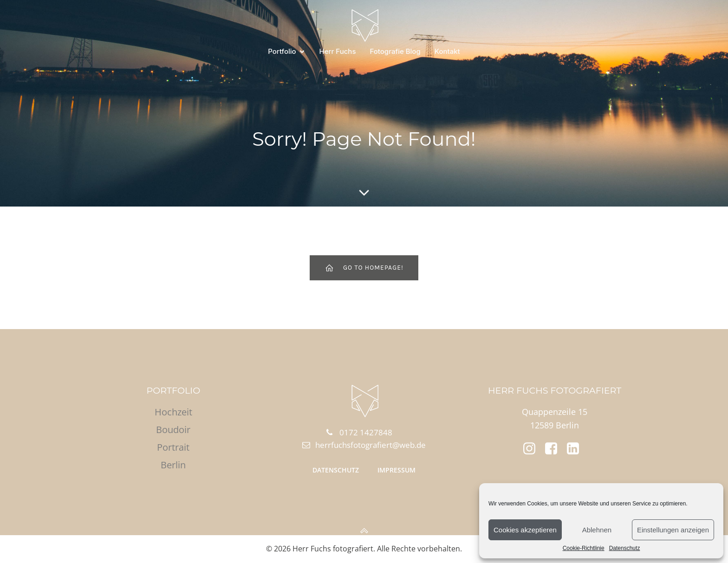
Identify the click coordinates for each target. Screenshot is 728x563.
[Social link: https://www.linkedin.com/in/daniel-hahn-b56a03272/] (576, 449)
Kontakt (447, 51)
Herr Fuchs (338, 51)
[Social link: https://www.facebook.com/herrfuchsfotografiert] (555, 449)
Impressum (396, 470)
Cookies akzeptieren (525, 530)
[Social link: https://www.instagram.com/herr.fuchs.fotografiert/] (533, 449)
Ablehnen (597, 530)
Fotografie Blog (395, 51)
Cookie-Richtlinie (584, 548)
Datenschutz (625, 548)
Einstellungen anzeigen (673, 530)
